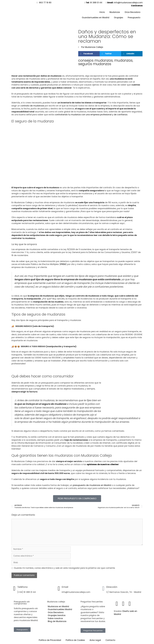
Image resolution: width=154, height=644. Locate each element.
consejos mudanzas (96, 60)
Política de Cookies (75, 640)
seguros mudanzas (95, 64)
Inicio (102, 12)
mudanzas (123, 60)
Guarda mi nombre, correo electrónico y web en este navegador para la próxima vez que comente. (65, 568)
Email (65, 587)
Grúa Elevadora (132, 12)
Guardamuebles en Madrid (96, 18)
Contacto (110, 640)
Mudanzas (115, 12)
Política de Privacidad (50, 640)
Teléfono (22, 587)
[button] (89, 54)
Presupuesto (134, 18)
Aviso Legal (95, 640)
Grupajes (119, 18)
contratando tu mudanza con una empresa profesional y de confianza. (91, 115)
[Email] (59, 588)
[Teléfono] (14, 588)
